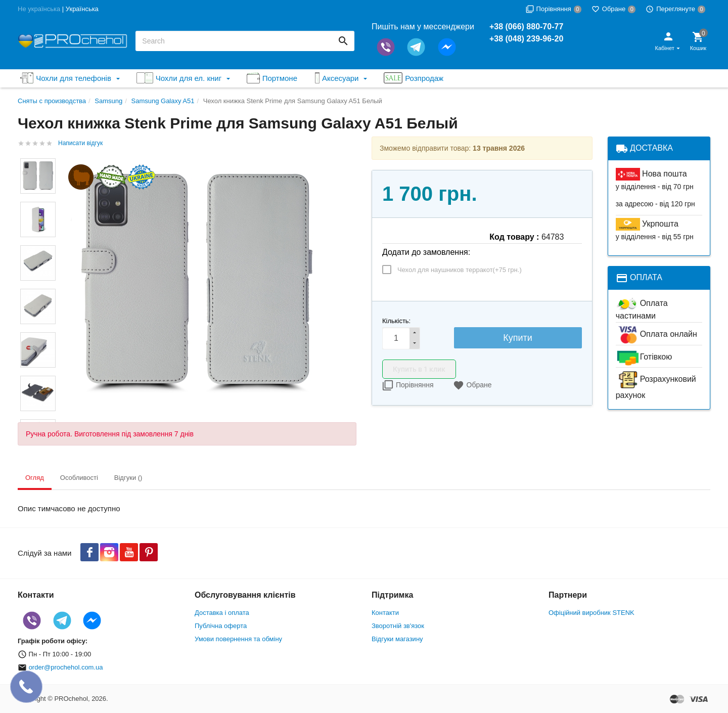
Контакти (385, 613)
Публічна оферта (221, 626)
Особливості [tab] (79, 478)
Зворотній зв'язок (398, 626)
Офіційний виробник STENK (591, 613)
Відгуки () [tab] (128, 478)
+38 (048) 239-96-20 (526, 39)
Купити (518, 338)
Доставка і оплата (222, 613)
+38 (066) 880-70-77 (526, 27)
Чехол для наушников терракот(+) (460, 270)
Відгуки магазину (397, 639)
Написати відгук (80, 143)
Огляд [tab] (35, 478)
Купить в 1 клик (419, 369)
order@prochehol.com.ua (66, 667)
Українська (82, 9)
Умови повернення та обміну (238, 639)
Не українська (39, 9)
